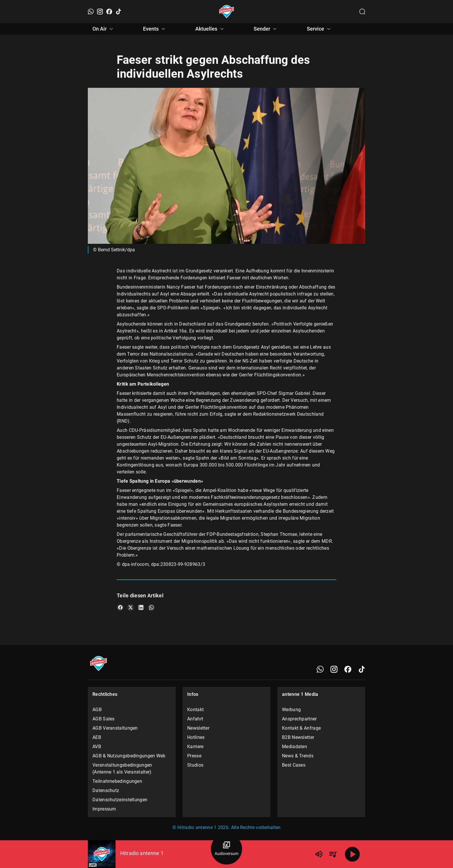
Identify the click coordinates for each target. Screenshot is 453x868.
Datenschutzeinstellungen (120, 800)
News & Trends (298, 756)
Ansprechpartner (299, 719)
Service (320, 29)
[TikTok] (118, 12)
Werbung (291, 710)
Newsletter (198, 728)
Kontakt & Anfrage (301, 728)
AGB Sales (104, 719)
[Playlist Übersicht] (333, 854)
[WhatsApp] (91, 12)
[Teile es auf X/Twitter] (131, 607)
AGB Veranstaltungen (115, 728)
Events (155, 29)
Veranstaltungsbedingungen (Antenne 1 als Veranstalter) (122, 768)
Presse (194, 756)
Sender (266, 29)
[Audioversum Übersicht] (226, 849)
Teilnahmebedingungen (117, 781)
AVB (97, 747)
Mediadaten (295, 747)
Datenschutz (106, 790)
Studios (195, 765)
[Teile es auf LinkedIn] (141, 607)
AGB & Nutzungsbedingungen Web (129, 756)
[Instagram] (100, 12)
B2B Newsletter (298, 737)
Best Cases (294, 765)
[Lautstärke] (319, 854)
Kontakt (195, 710)
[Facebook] (109, 12)
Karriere (195, 747)
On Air (104, 29)
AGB (97, 710)
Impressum (104, 809)
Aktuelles (210, 29)
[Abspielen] (352, 854)
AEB (97, 737)
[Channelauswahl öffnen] (362, 12)
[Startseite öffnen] (227, 12)
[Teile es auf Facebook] (120, 607)
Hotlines (196, 737)
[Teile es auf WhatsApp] (151, 607)
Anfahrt (195, 719)
